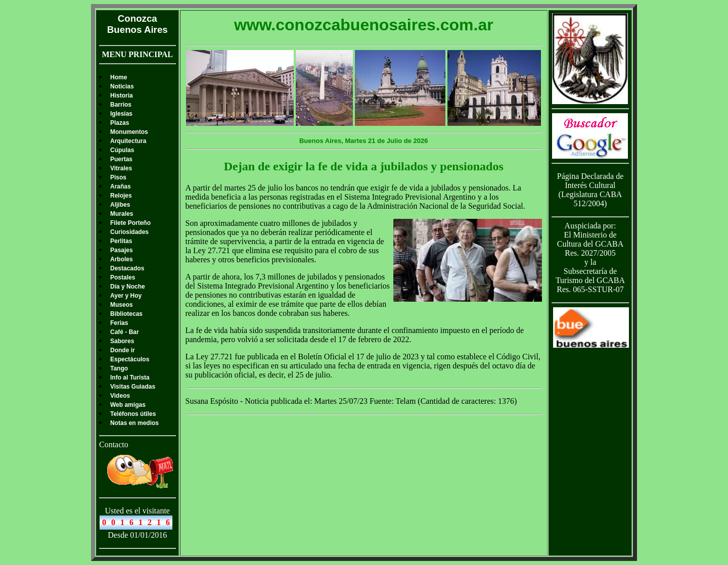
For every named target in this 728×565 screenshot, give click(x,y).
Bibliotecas (126, 314)
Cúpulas (122, 150)
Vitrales (121, 168)
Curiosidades (129, 232)
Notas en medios (134, 423)
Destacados (127, 268)
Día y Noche (128, 287)
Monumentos (129, 132)
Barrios (121, 105)
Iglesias (121, 114)
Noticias (122, 86)
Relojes (121, 196)
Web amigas (128, 405)
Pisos (118, 177)
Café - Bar (125, 332)
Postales (123, 277)
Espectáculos (130, 359)
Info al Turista (130, 378)
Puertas (121, 159)
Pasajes (122, 250)
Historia (122, 96)
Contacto (114, 444)
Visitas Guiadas (133, 387)
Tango (119, 368)
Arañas (121, 186)
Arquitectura (128, 141)
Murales (122, 214)
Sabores (122, 341)
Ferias (119, 323)
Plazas (120, 123)
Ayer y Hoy (126, 296)
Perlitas (121, 241)
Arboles (122, 259)
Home (119, 77)
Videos (120, 396)
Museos (122, 305)
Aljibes (120, 205)
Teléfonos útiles (133, 414)
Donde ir (123, 350)
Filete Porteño (130, 223)
